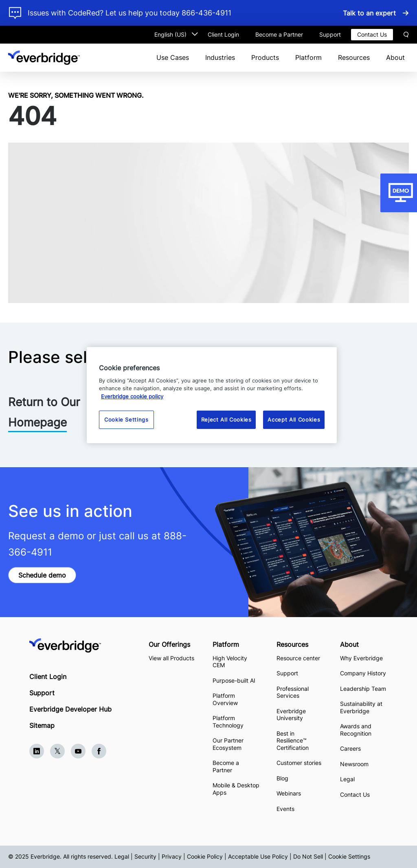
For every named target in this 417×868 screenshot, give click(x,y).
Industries (220, 57)
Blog (282, 778)
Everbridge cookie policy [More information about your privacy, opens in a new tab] (132, 396)
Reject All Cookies (226, 420)
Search (406, 35)
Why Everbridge (361, 658)
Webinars (289, 793)
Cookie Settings (349, 856)
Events (285, 809)
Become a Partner (279, 34)
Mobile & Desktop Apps (236, 789)
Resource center (298, 658)
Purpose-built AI (234, 680)
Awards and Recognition (356, 730)
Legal (347, 779)
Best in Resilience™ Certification (293, 741)
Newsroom (354, 764)
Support (330, 34)
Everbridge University (291, 715)
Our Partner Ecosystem (228, 744)
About (395, 57)
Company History (363, 673)
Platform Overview (225, 699)
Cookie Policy (205, 856)
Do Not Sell (308, 856)
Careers (350, 748)
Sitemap (42, 725)
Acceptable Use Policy (258, 856)
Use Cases (173, 57)
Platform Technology (228, 722)
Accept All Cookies (294, 420)
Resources (354, 57)
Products (265, 57)
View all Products (171, 658)
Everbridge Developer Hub (70, 709)
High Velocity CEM (230, 662)
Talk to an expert (369, 13)
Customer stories (299, 763)
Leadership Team (363, 689)
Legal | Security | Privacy (148, 856)
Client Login (223, 34)
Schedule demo (42, 575)
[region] (212, 395)
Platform (308, 57)
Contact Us (372, 34)
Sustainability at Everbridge (361, 707)
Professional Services (293, 692)
